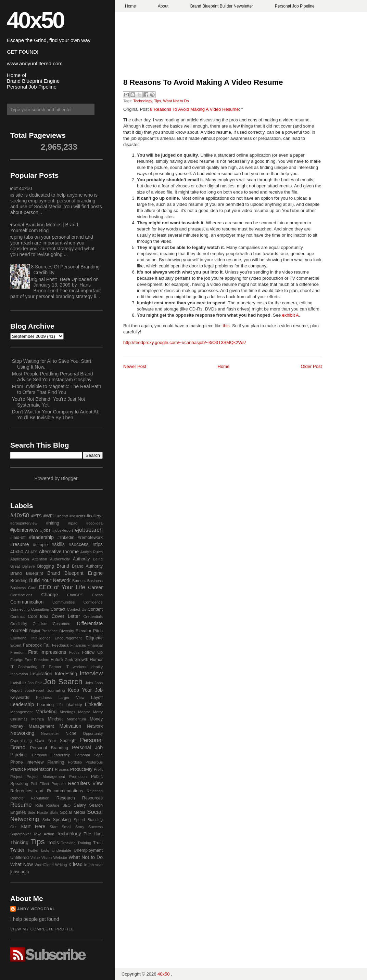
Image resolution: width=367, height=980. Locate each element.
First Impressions (47, 652)
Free (29, 660)
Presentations (41, 769)
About (163, 6)
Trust (98, 843)
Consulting (40, 609)
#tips (98, 544)
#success (78, 544)
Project (16, 777)
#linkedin (66, 538)
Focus (74, 652)
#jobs (45, 530)
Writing (61, 865)
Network (95, 726)
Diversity (67, 631)
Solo (46, 820)
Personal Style (89, 755)
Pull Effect (40, 784)
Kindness (44, 698)
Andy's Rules (91, 552)
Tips (157, 101)
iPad (78, 864)
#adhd (62, 516)
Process (62, 769)
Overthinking (21, 741)
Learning (45, 705)
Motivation (71, 726)
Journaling (56, 690)
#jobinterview (24, 530)
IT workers (76, 667)
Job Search (63, 682)
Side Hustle (38, 812)
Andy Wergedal (36, 909)
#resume (20, 544)
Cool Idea (38, 617)
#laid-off (18, 538)
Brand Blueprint (27, 573)
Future (57, 660)
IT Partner (51, 667)
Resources (92, 798)
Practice (18, 769)
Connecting (20, 609)
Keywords (20, 698)
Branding (19, 581)
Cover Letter (66, 616)
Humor (96, 660)
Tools (53, 843)
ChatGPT (75, 595)
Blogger (69, 478)
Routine (53, 805)
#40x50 (20, 515)
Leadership (22, 704)
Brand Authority (87, 566)
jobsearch (20, 872)
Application (20, 559)
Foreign (17, 660)
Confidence (93, 602)
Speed (79, 820)
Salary (80, 805)
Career (95, 587)
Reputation (40, 798)
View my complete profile (42, 929)
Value (35, 858)
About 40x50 (19, 188)
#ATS (36, 516)
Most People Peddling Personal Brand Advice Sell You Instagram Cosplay (53, 377)
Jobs (89, 683)
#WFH (50, 516)
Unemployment (88, 850)
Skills (54, 812)
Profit (98, 769)
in (86, 865)
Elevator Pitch (89, 631)
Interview (91, 673)
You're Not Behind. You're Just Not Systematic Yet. (48, 402)
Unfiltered (20, 858)
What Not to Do (176, 101)
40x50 (35, 20)
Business (95, 581)
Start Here (33, 826)
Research (66, 798)
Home (130, 6)
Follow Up (92, 652)
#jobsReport (63, 530)
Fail (47, 645)
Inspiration (41, 674)
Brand (63, 566)
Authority (81, 559)
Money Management (32, 726)
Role (39, 805)
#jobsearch (89, 530)
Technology (143, 101)
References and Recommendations (47, 791)
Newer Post (135, 366)
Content (95, 609)
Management (21, 712)
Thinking (19, 843)
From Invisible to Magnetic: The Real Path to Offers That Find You (56, 389)
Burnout (79, 581)
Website (60, 858)
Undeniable (61, 850)
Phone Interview (27, 762)
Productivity (81, 769)
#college (95, 516)
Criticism (40, 624)
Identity (97, 667)
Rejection (95, 791)
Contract (17, 617)
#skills (58, 544)
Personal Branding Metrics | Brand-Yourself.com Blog (42, 228)
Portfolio (75, 762)
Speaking (62, 820)
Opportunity (93, 733)
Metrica (38, 719)
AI (27, 552)
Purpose (59, 784)
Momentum (76, 719)
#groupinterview (24, 523)
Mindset (55, 719)
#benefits (77, 516)
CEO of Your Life (62, 587)
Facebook (32, 645)
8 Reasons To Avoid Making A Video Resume (203, 82)
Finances (78, 645)
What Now (22, 864)
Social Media (73, 812)
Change (49, 595)
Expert (16, 645)
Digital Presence (44, 631)
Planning (56, 762)
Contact (58, 609)
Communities (64, 602)
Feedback (60, 645)
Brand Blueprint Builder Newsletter (222, 6)
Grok (69, 660)
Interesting (66, 674)
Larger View (72, 698)
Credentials (93, 617)
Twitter (17, 850)
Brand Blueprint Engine (75, 573)
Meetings (67, 712)
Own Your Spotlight (56, 741)
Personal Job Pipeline (295, 6)
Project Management (46, 777)
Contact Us (77, 609)
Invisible (18, 683)
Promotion (78, 777)
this (226, 326)
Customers (62, 624)
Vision (47, 858)
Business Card (23, 588)
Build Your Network (50, 580)
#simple (40, 545)
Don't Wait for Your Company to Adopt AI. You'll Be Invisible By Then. (56, 415)
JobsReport (34, 690)
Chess (97, 595)
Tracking (68, 843)
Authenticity (60, 559)
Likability (74, 705)
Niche (71, 733)
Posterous (94, 762)
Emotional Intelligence (30, 638)
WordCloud (44, 865)
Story (80, 827)
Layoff (97, 698)
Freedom (42, 660)
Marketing (46, 712)
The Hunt (93, 834)
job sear (96, 865)
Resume (21, 805)
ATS (34, 552)
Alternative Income (59, 552)
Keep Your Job (85, 690)
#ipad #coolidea (85, 523)
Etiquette (94, 638)
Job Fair (35, 683)
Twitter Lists (38, 850)
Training (84, 843)
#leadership (41, 537)
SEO (66, 805)
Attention (39, 559)
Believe (29, 566)
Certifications (21, 595)
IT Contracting (24, 667)
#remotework (90, 538)
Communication (27, 602)
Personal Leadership (51, 755)
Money (96, 719)
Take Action (44, 834)
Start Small (60, 827)
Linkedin (94, 704)
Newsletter (50, 733)
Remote (17, 798)
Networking (22, 733)
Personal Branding (49, 748)
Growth (81, 660)
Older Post (311, 366)
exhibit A (290, 315)
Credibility (19, 624)
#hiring (53, 523)
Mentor (84, 712)
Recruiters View (85, 783)
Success (96, 827)
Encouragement (68, 638)
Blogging (46, 566)
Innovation (19, 674)
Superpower (21, 834)
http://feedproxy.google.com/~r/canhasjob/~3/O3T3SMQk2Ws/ (185, 342)
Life (60, 705)
